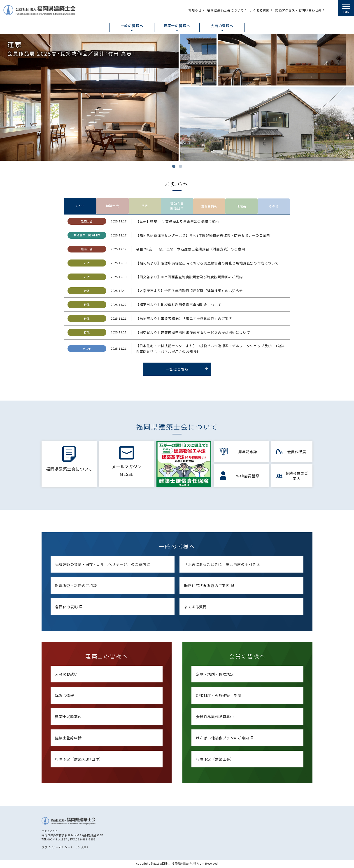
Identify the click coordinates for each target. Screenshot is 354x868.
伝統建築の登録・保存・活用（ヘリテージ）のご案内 (103, 565)
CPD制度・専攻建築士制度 (219, 696)
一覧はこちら (187, 371)
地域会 (242, 207)
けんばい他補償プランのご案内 (225, 739)
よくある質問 (195, 608)
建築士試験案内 (68, 718)
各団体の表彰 (69, 608)
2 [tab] (180, 166)
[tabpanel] (177, 97)
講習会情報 (209, 207)
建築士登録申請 (68, 739)
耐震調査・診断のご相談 (76, 587)
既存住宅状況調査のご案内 (209, 587)
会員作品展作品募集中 (215, 718)
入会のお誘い (66, 675)
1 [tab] (174, 166)
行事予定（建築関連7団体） (79, 760)
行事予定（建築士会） (215, 760)
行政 (145, 207)
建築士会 (112, 207)
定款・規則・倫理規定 (215, 675)
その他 (274, 207)
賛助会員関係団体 (177, 207)
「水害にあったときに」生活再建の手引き (223, 565)
